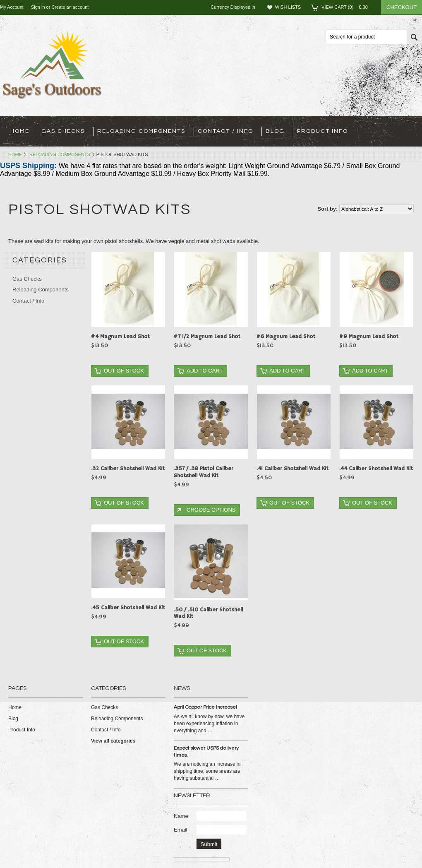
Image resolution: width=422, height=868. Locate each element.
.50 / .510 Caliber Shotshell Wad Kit (208, 613)
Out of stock (124, 371)
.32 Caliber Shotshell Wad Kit (128, 469)
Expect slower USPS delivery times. (206, 752)
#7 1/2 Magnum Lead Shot (207, 337)
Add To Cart (205, 371)
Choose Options (211, 510)
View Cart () (347, 7)
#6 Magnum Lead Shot (286, 337)
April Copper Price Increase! (205, 707)
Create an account (70, 7)
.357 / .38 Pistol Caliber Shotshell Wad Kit (204, 472)
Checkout (402, 7)
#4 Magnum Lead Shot (120, 337)
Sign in (38, 7)
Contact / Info (225, 131)
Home (15, 154)
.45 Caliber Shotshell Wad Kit (128, 608)
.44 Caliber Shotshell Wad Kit (376, 469)
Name (181, 816)
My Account (12, 7)
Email (181, 830)
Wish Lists (288, 7)
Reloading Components (141, 131)
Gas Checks (63, 131)
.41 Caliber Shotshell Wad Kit (293, 469)
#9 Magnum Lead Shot (369, 337)
